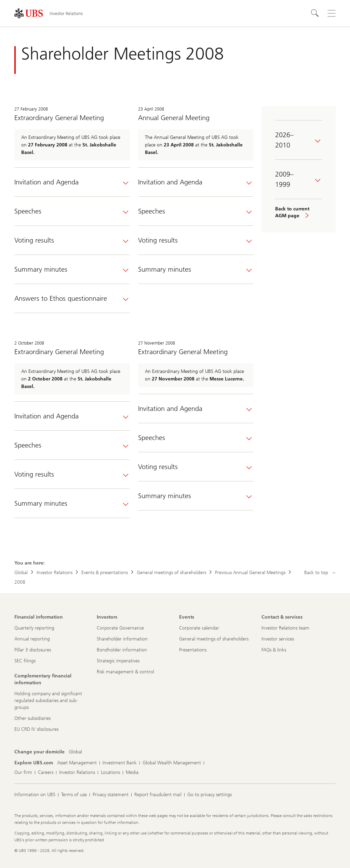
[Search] (315, 13)
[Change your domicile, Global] (75, 752)
